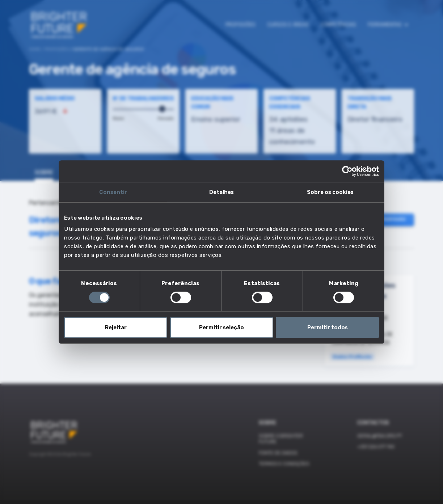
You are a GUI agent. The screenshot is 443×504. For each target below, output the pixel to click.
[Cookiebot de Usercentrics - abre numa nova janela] (347, 171)
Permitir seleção (221, 327)
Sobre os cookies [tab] (330, 192)
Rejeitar (116, 327)
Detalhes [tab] (221, 192)
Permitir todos (328, 327)
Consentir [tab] (113, 192)
